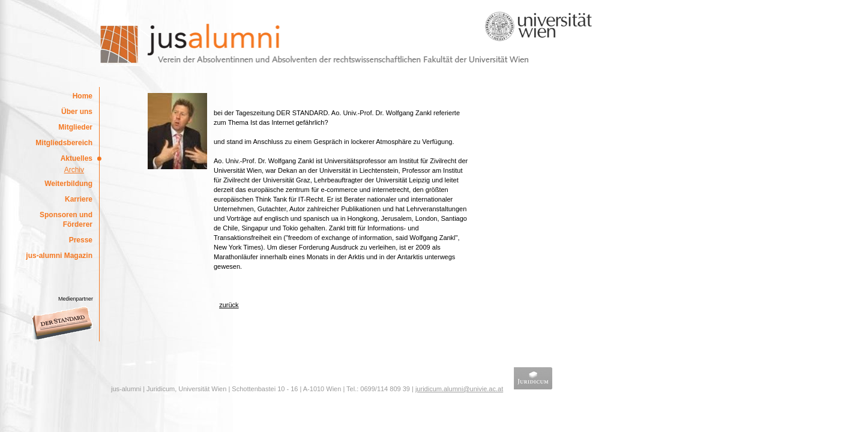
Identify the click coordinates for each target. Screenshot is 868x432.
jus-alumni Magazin (59, 256)
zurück (229, 305)
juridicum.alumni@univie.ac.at (459, 389)
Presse (81, 240)
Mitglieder (75, 127)
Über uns (77, 112)
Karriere (79, 199)
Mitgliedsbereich (64, 143)
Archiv (74, 170)
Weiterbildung (68, 184)
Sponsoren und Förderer (66, 220)
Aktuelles (77, 158)
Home (83, 96)
